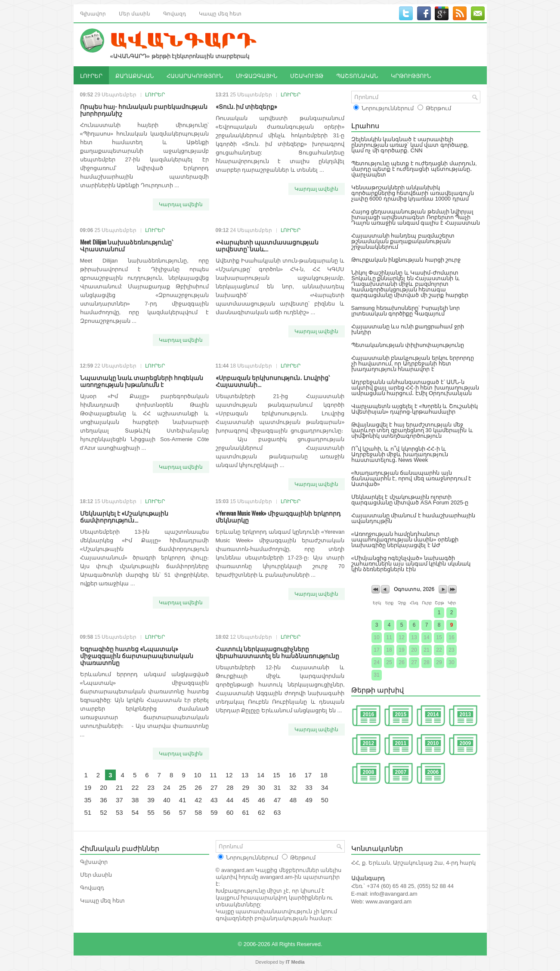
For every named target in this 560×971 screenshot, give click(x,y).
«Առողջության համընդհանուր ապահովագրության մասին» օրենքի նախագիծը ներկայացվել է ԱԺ (405, 540)
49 (309, 800)
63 (277, 812)
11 (213, 775)
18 (324, 775)
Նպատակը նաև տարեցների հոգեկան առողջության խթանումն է (142, 381)
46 (261, 800)
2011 (401, 743)
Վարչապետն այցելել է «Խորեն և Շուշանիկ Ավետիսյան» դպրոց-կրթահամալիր (415, 409)
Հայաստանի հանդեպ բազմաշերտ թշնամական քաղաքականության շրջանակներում (403, 241)
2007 (401, 772)
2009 (466, 743)
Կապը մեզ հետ (220, 13)
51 (88, 812)
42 (198, 800)
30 (261, 787)
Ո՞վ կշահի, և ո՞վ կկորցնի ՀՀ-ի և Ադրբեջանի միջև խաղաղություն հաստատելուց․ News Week (400, 454)
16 (292, 775)
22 (135, 787)
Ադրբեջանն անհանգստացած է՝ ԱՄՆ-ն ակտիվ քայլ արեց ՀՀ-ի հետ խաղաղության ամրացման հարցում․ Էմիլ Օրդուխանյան (415, 388)
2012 (369, 743)
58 (198, 812)
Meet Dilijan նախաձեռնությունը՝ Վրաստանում (127, 245)
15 (277, 775)
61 (246, 812)
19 (88, 787)
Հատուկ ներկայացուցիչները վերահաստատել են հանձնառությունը (277, 652)
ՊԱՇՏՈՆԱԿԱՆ (357, 75)
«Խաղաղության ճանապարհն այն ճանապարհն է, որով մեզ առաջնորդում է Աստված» (411, 478)
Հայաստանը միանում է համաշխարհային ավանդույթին (413, 518)
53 (119, 812)
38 (135, 800)
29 (246, 787)
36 (104, 800)
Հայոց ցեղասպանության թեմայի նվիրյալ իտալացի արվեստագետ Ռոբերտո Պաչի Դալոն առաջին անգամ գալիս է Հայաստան (416, 217)
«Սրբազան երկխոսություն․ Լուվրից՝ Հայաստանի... (273, 381)
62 (261, 812)
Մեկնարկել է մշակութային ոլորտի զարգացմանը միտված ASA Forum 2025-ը (410, 500)
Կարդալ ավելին (181, 204)
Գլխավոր (93, 13)
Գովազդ (175, 13)
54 (135, 812)
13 (245, 775)
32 (293, 787)
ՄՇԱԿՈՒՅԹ (307, 75)
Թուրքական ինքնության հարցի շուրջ (406, 260)
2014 (433, 714)
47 (277, 800)
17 (308, 775)
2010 (433, 743)
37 (119, 800)
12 (229, 775)
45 (246, 800)
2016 (369, 714)
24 (167, 787)
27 (214, 787)
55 (151, 812)
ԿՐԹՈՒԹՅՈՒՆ (411, 75)
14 (261, 775)
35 (88, 800)
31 (277, 787)
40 (167, 800)
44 (230, 800)
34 (325, 787)
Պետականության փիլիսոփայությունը (408, 345)
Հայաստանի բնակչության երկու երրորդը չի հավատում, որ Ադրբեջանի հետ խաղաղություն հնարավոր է (413, 363)
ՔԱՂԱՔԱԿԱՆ (135, 75)
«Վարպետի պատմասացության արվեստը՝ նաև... (267, 245)
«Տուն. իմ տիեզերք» (246, 106)
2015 (401, 714)
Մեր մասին (135, 13)
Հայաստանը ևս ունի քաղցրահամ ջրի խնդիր (408, 329)
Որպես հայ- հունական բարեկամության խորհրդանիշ (144, 110)
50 (325, 800)
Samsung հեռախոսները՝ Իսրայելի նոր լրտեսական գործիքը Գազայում (406, 311)
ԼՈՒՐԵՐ (91, 75)
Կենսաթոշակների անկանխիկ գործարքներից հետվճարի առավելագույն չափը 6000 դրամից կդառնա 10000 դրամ (413, 193)
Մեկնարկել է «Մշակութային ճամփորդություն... (124, 516)
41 (183, 800)
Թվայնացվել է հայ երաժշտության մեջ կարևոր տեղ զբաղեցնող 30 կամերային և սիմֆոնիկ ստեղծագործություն (412, 430)
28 (230, 787)
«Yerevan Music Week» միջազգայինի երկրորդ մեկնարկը (278, 516)
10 (198, 775)
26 (198, 787)
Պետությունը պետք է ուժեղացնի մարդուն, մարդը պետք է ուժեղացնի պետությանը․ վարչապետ (414, 169)
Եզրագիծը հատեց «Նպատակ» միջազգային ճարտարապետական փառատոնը (137, 655)
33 (309, 787)
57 (183, 812)
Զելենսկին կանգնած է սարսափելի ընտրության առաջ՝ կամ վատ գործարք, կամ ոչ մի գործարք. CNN (410, 145)
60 (230, 812)
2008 (369, 772)
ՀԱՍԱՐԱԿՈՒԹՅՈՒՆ (195, 75)
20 (104, 787)
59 (214, 812)
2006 (433, 772)
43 (214, 800)
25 (183, 787)
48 (293, 800)
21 (119, 787)
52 (104, 812)
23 (151, 787)
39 (151, 800)
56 (167, 812)
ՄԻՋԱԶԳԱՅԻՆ (257, 75)
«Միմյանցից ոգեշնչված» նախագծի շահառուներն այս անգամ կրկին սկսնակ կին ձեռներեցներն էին (411, 564)
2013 (466, 714)
